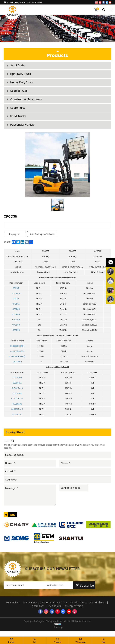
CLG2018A (17, 397)
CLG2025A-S (17, 413)
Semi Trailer (18, 66)
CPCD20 (16, 297)
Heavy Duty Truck (22, 84)
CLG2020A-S (17, 403)
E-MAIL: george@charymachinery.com (25, 2)
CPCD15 (16, 292)
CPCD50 (16, 324)
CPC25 (16, 303)
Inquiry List (15, 238)
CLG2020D (17, 408)
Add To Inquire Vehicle (43, 238)
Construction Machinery (26, 102)
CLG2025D (17, 418)
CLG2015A (17, 387)
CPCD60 (16, 329)
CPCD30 (16, 313)
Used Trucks (18, 120)
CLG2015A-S (17, 392)
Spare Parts (18, 111)
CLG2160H (17, 366)
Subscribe (87, 591)
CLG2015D (17, 382)
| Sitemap (58, 633)
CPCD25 (16, 308)
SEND (13, 520)
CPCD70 (16, 334)
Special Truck (19, 93)
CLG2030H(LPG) (17, 350)
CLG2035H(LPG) (17, 355)
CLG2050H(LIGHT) (17, 361)
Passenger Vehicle (23, 129)
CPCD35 (16, 318)
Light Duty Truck (21, 75)
